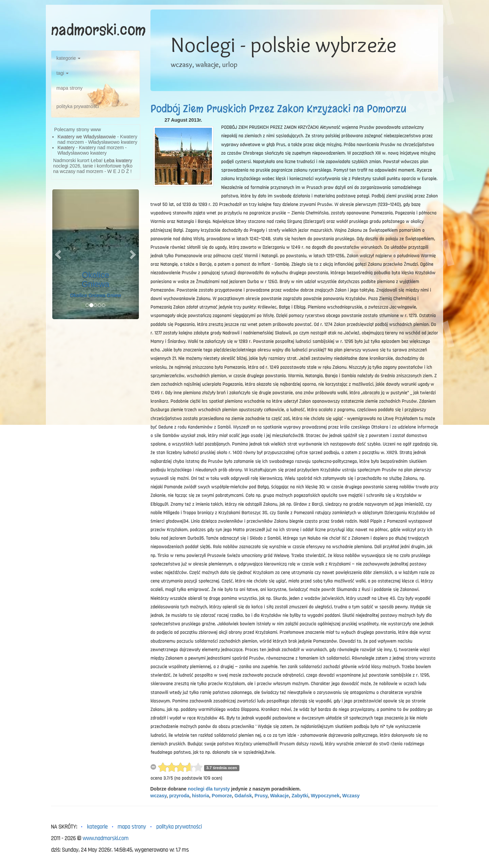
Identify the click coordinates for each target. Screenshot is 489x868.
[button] (59, 254)
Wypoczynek (325, 796)
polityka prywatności (78, 106)
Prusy (261, 796)
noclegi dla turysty (209, 789)
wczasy (159, 796)
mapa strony (69, 88)
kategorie (68, 58)
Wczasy (351, 796)
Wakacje (279, 796)
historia (201, 796)
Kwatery (66, 147)
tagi (62, 73)
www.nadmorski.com (105, 838)
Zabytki (300, 796)
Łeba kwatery (118, 160)
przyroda (179, 796)
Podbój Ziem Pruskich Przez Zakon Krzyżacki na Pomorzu (278, 109)
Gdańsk (243, 796)
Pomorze (222, 796)
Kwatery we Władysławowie (87, 137)
